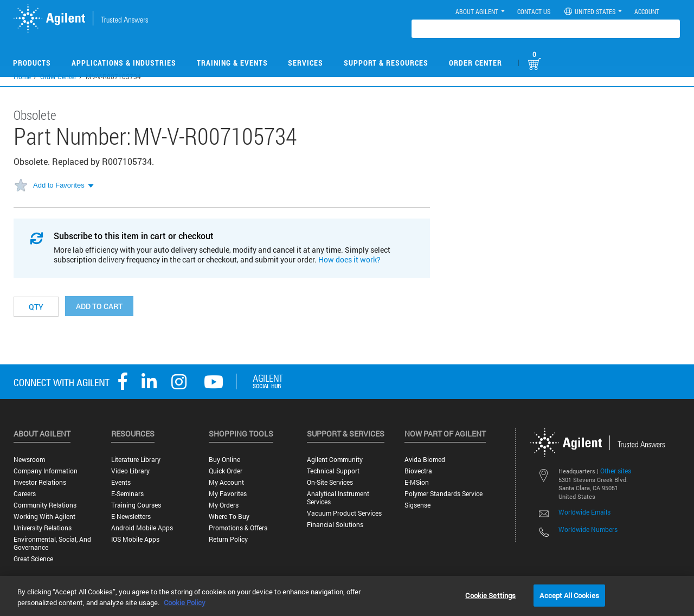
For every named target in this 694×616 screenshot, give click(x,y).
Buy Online (224, 460)
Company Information (46, 471)
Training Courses (136, 505)
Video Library (130, 471)
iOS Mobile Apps (135, 539)
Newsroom (29, 460)
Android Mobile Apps (142, 528)
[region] (347, 596)
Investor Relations (40, 482)
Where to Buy (229, 516)
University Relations (43, 528)
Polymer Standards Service (444, 494)
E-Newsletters (131, 516)
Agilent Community (335, 460)
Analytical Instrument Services (338, 498)
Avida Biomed (425, 460)
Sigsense (417, 505)
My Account (226, 482)
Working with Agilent (44, 516)
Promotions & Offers (238, 528)
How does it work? (349, 259)
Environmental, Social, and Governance (52, 543)
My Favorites (228, 494)
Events (121, 482)
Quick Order (226, 471)
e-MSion (417, 482)
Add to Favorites (59, 185)
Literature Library (136, 460)
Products (32, 63)
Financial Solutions (335, 525)
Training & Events (232, 63)
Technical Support (333, 471)
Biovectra (418, 471)
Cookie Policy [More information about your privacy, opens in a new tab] (185, 602)
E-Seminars (127, 494)
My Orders (224, 505)
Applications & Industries (124, 63)
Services (306, 63)
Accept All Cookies (569, 595)
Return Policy (228, 539)
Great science (33, 559)
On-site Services (330, 482)
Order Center (475, 63)
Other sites (616, 471)
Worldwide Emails (584, 512)
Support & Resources (386, 63)
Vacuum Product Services (344, 513)
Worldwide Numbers (588, 529)
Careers (25, 494)
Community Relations (45, 505)
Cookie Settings (490, 595)
